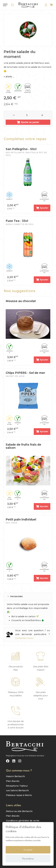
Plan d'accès (13, 781)
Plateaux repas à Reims (19, 795)
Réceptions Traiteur (17, 786)
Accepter (28, 850)
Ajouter (42, 208)
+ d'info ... (9, 77)
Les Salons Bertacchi (17, 790)
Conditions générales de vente (23, 821)
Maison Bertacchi (15, 776)
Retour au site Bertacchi (19, 811)
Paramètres (28, 858)
